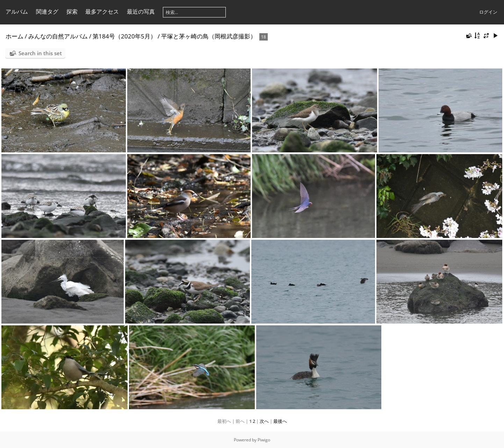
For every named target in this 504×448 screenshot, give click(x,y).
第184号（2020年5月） (124, 36)
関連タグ (47, 12)
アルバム (17, 12)
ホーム (15, 36)
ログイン (488, 12)
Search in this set (40, 53)
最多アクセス (102, 12)
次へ (264, 421)
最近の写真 (141, 12)
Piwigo (264, 440)
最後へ (280, 421)
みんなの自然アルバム (58, 36)
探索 (72, 12)
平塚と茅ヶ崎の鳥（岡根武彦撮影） (209, 36)
